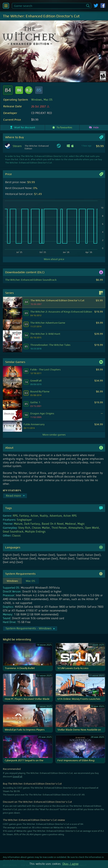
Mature (18, 524)
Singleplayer (24, 520)
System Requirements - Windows (30, 628)
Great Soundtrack (13, 532)
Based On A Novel (53, 524)
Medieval (70, 524)
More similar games (54, 435)
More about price (54, 259)
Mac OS (48, 100)
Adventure (56, 516)
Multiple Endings (35, 532)
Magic (81, 524)
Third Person (59, 528)
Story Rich (24, 528)
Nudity (44, 516)
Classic (16, 536)
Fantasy (24, 516)
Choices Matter (41, 528)
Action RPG (70, 516)
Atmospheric (76, 528)
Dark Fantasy (32, 524)
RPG (15, 516)
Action (34, 516)
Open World (92, 528)
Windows (37, 100)
